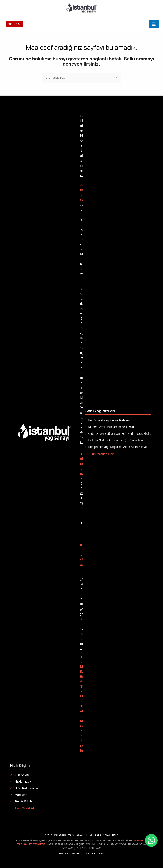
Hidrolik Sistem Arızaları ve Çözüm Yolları (114, 440)
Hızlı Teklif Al (22, 808)
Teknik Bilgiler (22, 801)
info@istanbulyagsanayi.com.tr (81, 609)
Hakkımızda (20, 781)
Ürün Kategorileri (24, 788)
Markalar (18, 795)
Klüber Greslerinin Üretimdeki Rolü (110, 427)
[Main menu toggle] (154, 24)
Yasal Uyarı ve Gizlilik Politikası (81, 854)
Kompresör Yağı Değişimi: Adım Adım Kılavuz (117, 447)
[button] (15, 24)
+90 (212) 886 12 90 (82, 508)
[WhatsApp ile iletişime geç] (131, 840)
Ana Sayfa (19, 775)
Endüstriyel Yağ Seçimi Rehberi (107, 420)
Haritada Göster (81, 427)
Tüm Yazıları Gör (99, 454)
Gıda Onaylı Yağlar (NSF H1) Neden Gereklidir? (118, 434)
